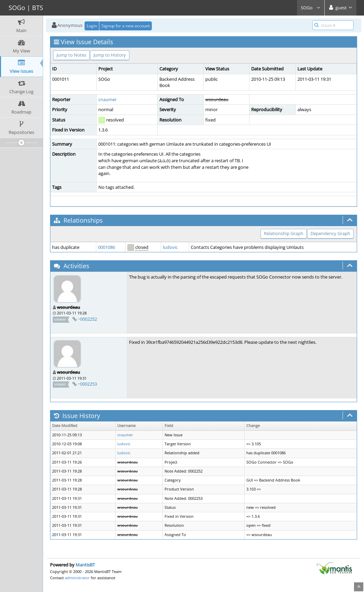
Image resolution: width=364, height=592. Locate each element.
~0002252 (87, 319)
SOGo (311, 8)
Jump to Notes (71, 55)
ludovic (170, 247)
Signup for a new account (126, 26)
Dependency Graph (330, 233)
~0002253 (87, 384)
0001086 (106, 247)
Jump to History (110, 55)
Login (92, 26)
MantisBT (85, 565)
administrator (77, 578)
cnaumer (107, 99)
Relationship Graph (284, 233)
